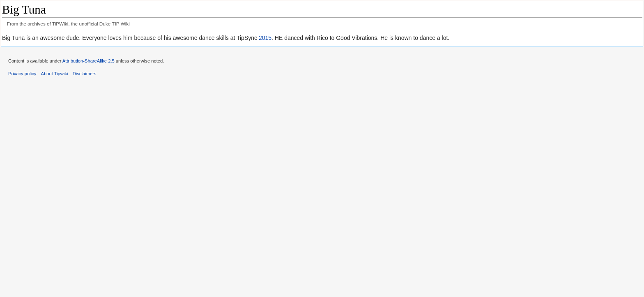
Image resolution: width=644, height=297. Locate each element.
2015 (265, 38)
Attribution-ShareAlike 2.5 (89, 61)
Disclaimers (85, 74)
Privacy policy (22, 74)
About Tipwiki (55, 74)
